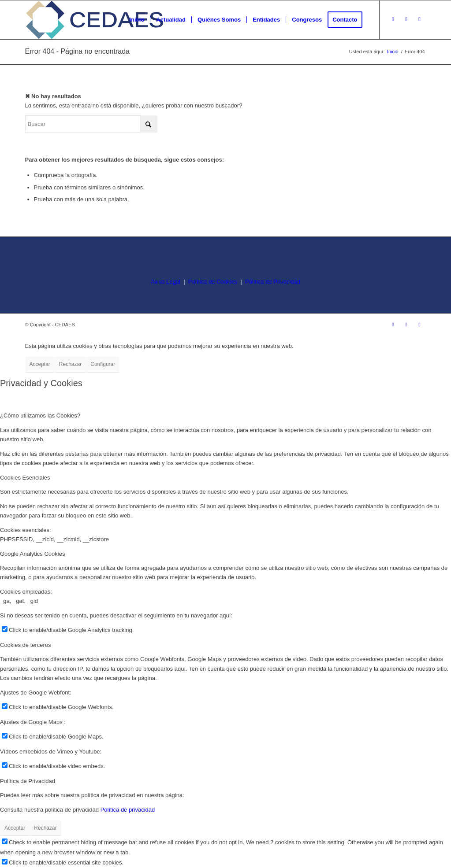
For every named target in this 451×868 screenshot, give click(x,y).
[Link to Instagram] (393, 19)
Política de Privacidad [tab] (28, 781)
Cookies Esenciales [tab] (25, 478)
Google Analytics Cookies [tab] (32, 554)
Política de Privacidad (273, 282)
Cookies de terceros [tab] (26, 645)
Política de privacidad (128, 810)
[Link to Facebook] (406, 19)
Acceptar (40, 364)
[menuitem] (137, 20)
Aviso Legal (166, 282)
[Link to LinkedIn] (420, 19)
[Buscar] (91, 124)
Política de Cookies (213, 282)
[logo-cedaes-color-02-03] (95, 20)
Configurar (103, 364)
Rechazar (70, 364)
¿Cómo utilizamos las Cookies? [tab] (40, 416)
